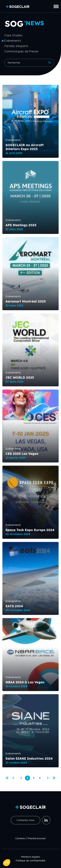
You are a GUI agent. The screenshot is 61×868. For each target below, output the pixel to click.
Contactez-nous (26, 820)
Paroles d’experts (16, 46)
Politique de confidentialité (30, 861)
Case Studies (13, 35)
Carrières (20, 838)
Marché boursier (37, 838)
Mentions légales (31, 857)
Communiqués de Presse (21, 51)
